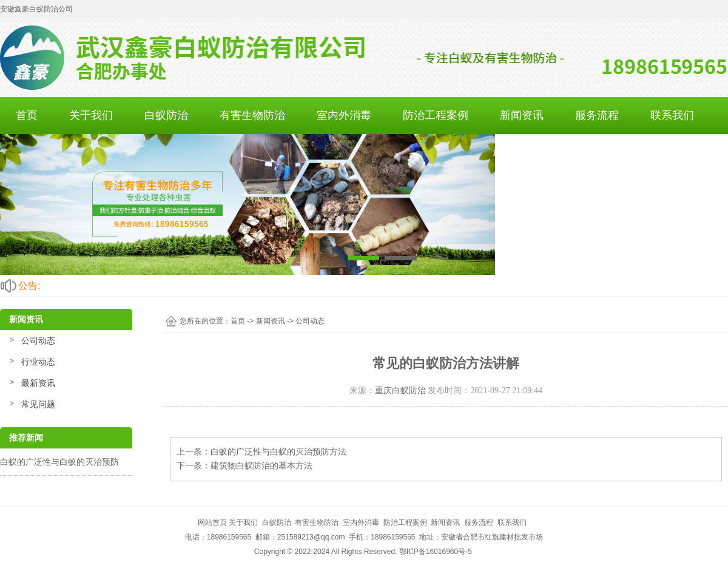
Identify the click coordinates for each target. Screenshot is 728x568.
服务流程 (597, 115)
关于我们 (91, 115)
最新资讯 (38, 383)
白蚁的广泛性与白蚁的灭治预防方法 (278, 451)
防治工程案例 (436, 115)
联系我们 (672, 115)
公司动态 (38, 340)
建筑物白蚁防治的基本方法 (261, 465)
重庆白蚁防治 (400, 390)
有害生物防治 (252, 115)
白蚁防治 (166, 115)
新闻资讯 (522, 115)
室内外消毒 (344, 115)
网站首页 (212, 522)
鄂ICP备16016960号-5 (436, 552)
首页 (27, 115)
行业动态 (38, 362)
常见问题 (38, 404)
